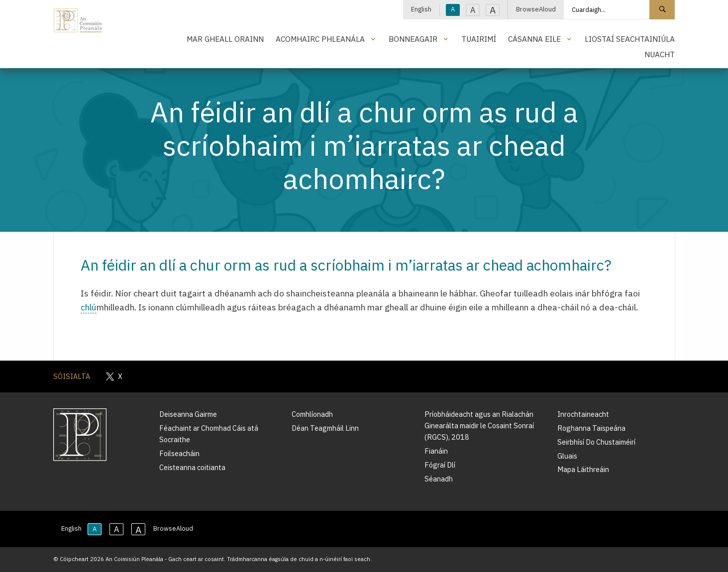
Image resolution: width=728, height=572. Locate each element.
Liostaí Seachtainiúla (630, 39)
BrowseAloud (536, 9)
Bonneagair (413, 39)
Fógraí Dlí (440, 465)
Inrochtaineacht (583, 414)
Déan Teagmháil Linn (325, 428)
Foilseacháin (179, 453)
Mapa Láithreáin (583, 469)
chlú (89, 307)
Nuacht (660, 54)
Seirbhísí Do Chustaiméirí (596, 442)
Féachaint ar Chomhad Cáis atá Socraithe (209, 434)
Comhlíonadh (312, 414)
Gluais (567, 456)
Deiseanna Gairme (188, 414)
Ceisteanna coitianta (192, 467)
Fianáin (436, 451)
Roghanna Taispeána (591, 428)
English (421, 9)
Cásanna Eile (534, 39)
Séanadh (439, 479)
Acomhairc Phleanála (320, 39)
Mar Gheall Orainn (225, 39)
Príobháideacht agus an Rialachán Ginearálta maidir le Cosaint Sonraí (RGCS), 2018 (479, 426)
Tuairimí (479, 39)
